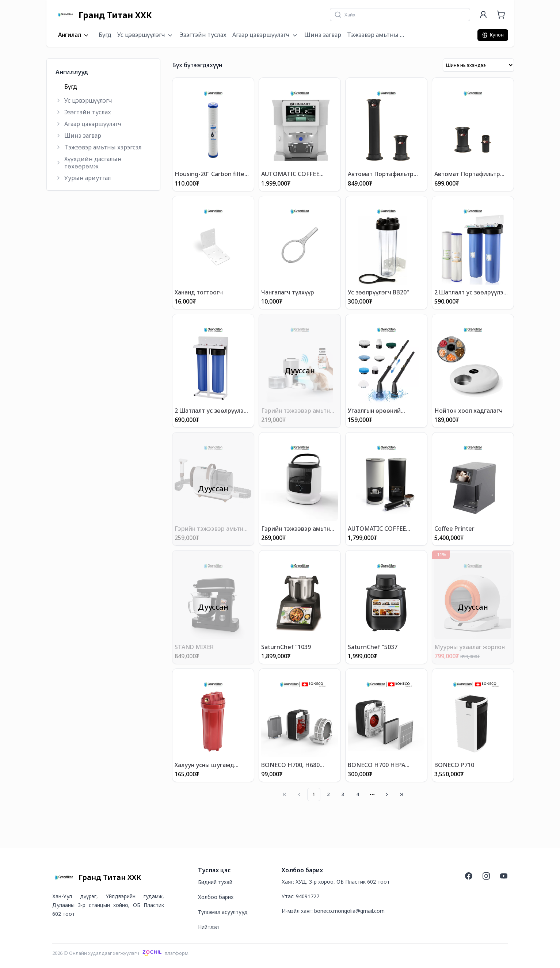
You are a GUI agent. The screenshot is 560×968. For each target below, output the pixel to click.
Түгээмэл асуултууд (223, 912)
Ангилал (74, 35)
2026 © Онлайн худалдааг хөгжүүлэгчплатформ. (121, 953)
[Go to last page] (401, 794)
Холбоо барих (216, 897)
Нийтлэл (208, 927)
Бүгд (105, 35)
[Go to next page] (387, 794)
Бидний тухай (215, 882)
